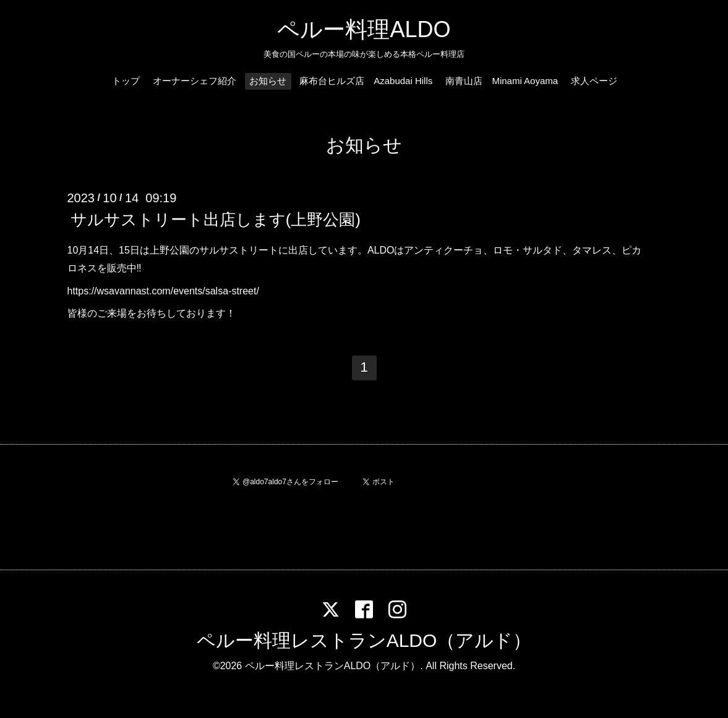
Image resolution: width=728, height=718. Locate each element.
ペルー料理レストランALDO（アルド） (364, 640)
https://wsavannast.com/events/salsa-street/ (163, 291)
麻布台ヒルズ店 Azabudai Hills (366, 81)
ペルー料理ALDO (364, 29)
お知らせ (268, 81)
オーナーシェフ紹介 (195, 81)
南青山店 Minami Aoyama (502, 81)
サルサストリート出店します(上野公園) (216, 220)
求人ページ (594, 81)
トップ (126, 81)
